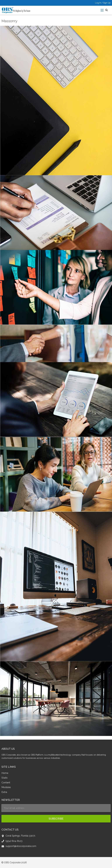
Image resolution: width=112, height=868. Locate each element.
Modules (6, 787)
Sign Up (107, 3)
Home (5, 773)
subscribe (56, 819)
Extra (4, 792)
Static (5, 778)
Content (6, 783)
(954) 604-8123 (14, 841)
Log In (98, 3)
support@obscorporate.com (21, 846)
